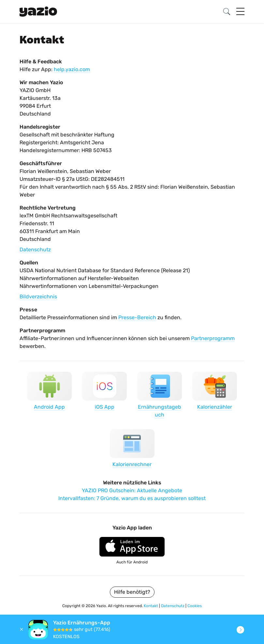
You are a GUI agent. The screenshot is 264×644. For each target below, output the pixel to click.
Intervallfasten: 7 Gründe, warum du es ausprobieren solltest (132, 498)
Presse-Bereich (137, 317)
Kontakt (151, 606)
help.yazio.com (72, 69)
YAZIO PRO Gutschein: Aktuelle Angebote (132, 490)
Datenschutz (35, 250)
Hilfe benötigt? (132, 592)
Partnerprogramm (213, 338)
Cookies (195, 606)
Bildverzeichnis (38, 297)
